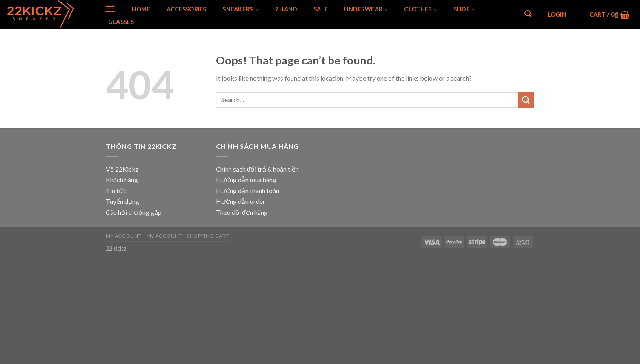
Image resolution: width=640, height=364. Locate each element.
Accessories (187, 9)
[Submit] (526, 100)
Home (141, 9)
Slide (464, 10)
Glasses (121, 22)
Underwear (366, 10)
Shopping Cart (208, 236)
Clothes (421, 10)
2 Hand (286, 9)
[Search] (528, 14)
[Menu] (110, 9)
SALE (321, 9)
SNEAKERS (240, 10)
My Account (123, 236)
